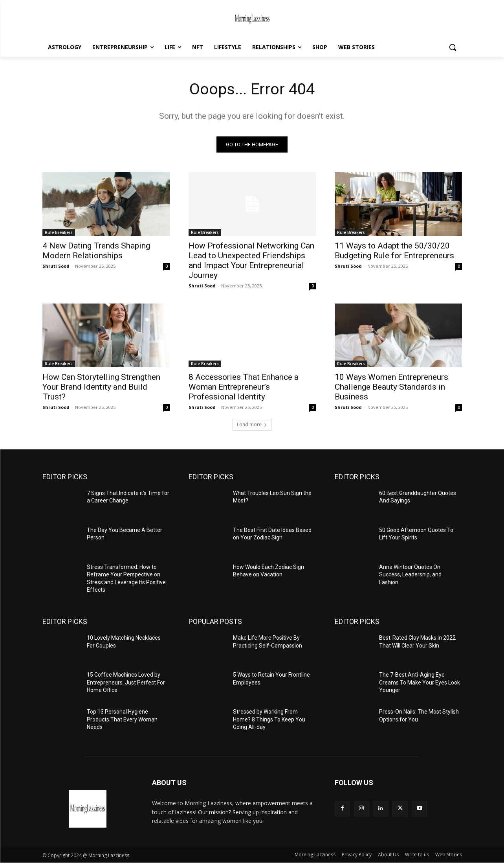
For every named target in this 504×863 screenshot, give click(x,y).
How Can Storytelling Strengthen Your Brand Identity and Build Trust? (101, 387)
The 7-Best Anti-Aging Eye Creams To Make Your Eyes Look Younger (420, 683)
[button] (453, 47)
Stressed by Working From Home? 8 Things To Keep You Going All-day (269, 720)
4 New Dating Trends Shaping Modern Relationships (96, 251)
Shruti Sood (56, 266)
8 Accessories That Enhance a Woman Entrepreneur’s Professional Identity (244, 387)
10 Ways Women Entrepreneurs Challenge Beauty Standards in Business (391, 387)
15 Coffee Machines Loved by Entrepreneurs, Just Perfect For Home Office (126, 683)
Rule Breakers (59, 232)
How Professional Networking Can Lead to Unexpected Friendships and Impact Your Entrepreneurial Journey (251, 260)
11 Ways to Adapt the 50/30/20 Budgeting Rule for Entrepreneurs (394, 251)
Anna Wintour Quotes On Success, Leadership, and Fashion (410, 575)
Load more (252, 424)
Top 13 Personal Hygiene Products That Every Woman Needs (122, 720)
